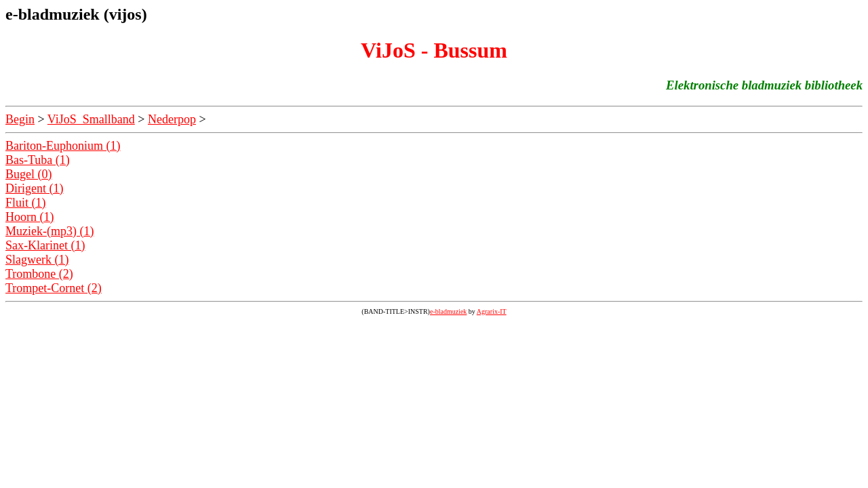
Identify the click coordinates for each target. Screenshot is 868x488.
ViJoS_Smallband (91, 119)
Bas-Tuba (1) (38, 160)
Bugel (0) (28, 174)
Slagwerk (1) (37, 260)
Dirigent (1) (34, 188)
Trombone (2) (39, 274)
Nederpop (172, 119)
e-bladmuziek (448, 311)
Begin (20, 119)
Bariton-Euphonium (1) (63, 146)
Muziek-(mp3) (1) (50, 231)
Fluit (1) (26, 203)
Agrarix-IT (492, 311)
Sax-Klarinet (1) (45, 245)
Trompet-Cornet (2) (54, 288)
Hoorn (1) (29, 217)
